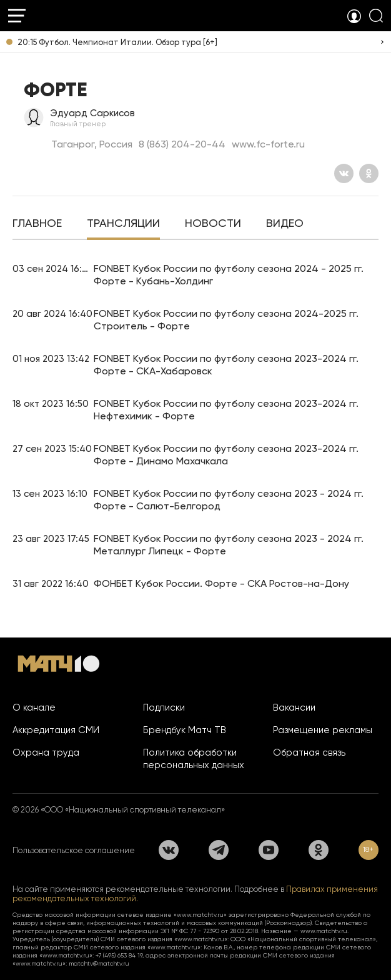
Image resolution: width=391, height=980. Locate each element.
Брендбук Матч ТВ (185, 730)
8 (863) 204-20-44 (182, 144)
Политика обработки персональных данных (194, 759)
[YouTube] (269, 850)
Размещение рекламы (323, 730)
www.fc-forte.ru (268, 144)
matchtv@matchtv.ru (99, 963)
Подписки (164, 707)
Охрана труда (46, 752)
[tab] (37, 224)
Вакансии (294, 707)
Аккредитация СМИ (56, 730)
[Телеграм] (219, 850)
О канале (34, 707)
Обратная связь (309, 752)
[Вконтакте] (344, 173)
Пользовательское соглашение (74, 850)
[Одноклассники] (369, 173)
